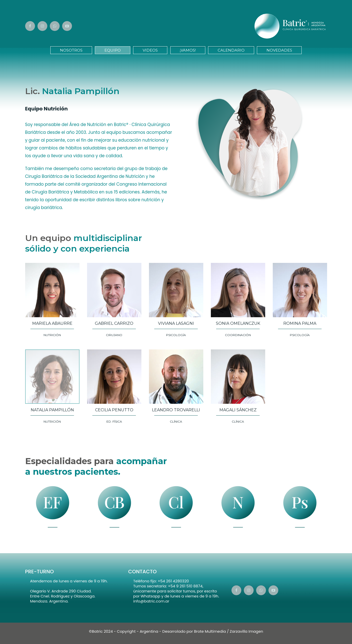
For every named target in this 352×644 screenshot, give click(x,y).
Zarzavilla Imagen (246, 631)
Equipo (113, 50)
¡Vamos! (188, 50)
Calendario (231, 50)
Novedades (279, 50)
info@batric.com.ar (151, 601)
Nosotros (71, 50)
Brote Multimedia (210, 631)
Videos (150, 50)
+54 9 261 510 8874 (185, 586)
